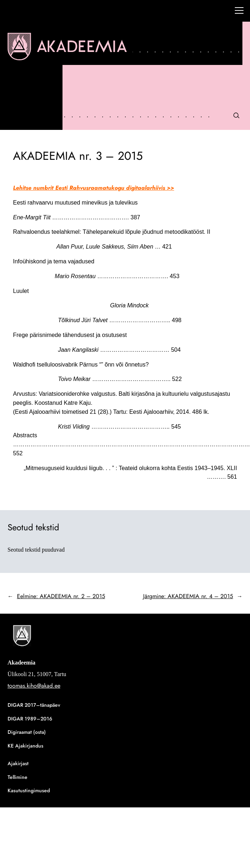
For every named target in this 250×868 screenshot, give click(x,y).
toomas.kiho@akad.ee (34, 686)
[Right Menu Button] (239, 12)
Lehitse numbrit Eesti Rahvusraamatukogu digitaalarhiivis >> (94, 188)
